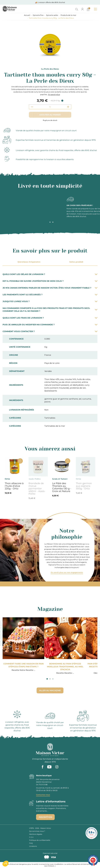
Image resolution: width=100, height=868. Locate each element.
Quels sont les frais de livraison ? (50, 318)
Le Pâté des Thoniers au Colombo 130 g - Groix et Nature (62, 487)
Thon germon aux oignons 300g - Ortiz (84, 486)
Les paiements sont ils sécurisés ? (50, 295)
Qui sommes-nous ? (37, 831)
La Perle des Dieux (50, 69)
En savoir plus (54, 94)
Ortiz (7, 479)
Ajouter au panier (50, 115)
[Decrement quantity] (32, 107)
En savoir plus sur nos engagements (67, 572)
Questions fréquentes (29, 262)
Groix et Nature (60, 479)
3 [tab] (53, 222)
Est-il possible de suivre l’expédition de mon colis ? (50, 281)
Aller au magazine (50, 690)
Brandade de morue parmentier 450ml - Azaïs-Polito (37, 489)
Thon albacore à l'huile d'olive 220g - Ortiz (14, 486)
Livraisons (33, 846)
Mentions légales (36, 834)
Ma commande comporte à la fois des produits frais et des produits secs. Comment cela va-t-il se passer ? (50, 310)
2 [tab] (50, 222)
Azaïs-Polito (35, 479)
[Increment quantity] (68, 107)
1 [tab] (47, 222)
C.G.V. (31, 837)
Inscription (45, 817)
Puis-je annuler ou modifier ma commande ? (50, 325)
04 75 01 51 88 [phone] (42, 785)
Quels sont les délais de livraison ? (50, 274)
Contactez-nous (43, 795)
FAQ (31, 843)
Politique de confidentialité (40, 840)
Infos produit (76, 262)
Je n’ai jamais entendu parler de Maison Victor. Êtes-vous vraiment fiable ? (50, 288)
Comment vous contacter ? (50, 331)
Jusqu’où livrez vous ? (50, 301)
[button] (5, 864)
